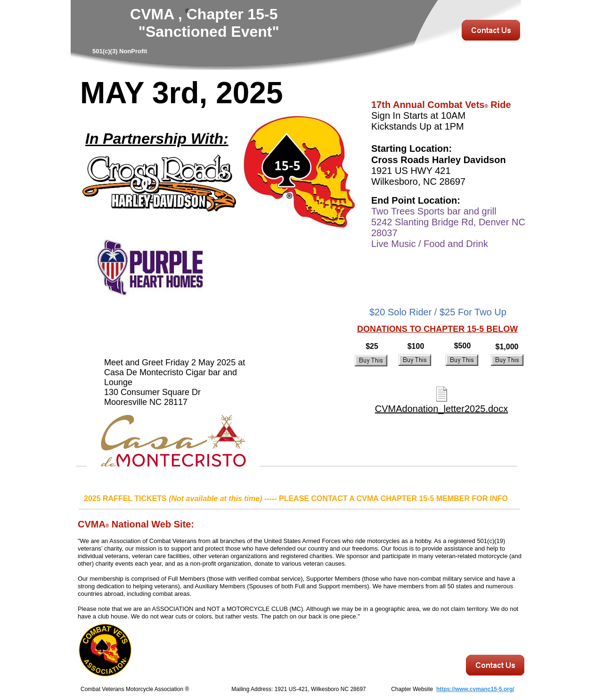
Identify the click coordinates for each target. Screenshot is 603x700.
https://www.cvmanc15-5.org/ (475, 689)
